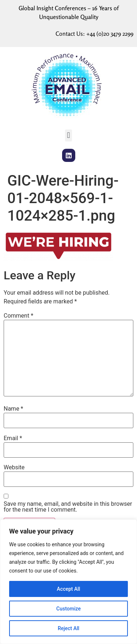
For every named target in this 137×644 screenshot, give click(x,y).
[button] (68, 135)
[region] (68, 582)
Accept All (69, 589)
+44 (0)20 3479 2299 (110, 34)
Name (14, 409)
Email (13, 438)
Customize (68, 609)
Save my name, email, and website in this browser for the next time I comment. (68, 507)
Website (14, 468)
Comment (18, 316)
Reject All (68, 628)
